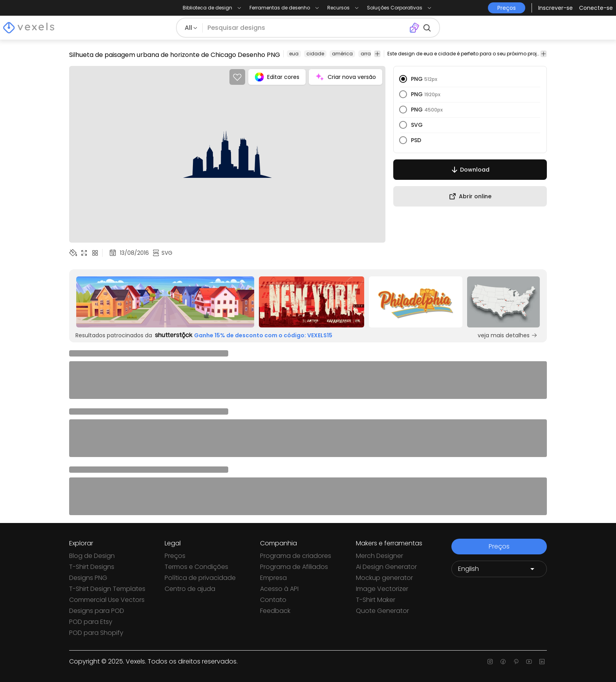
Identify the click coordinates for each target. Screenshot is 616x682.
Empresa (273, 578)
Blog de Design (92, 556)
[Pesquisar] (306, 28)
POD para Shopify (96, 633)
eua (294, 54)
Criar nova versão (346, 77)
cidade (315, 54)
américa (342, 54)
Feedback (275, 611)
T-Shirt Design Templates (107, 589)
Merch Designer (379, 556)
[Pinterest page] (516, 662)
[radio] (403, 79)
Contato (273, 600)
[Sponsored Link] (165, 302)
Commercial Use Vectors (107, 600)
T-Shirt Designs (92, 567)
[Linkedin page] (542, 662)
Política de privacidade (200, 578)
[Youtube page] (529, 662)
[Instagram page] (490, 662)
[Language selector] (499, 569)
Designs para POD (97, 611)
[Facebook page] (503, 662)
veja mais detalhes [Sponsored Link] (508, 335)
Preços (175, 556)
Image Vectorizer (382, 589)
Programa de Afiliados (294, 567)
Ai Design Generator (386, 567)
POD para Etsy (91, 622)
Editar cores (277, 77)
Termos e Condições (196, 567)
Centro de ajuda (190, 589)
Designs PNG (88, 578)
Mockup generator (384, 578)
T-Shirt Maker (376, 600)
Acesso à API (279, 589)
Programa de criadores (296, 556)
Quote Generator (382, 611)
